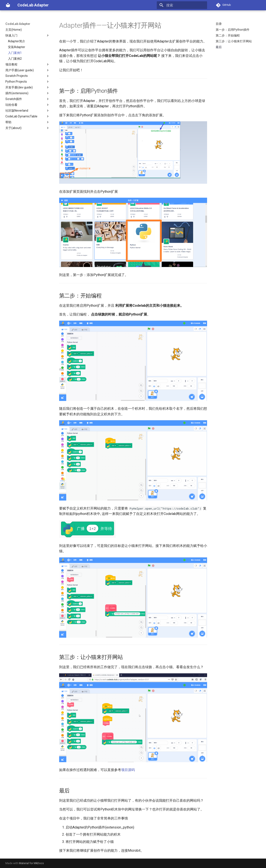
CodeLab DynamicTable (28, 116)
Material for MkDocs (31, 863)
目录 (219, 24)
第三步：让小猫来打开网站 (234, 41)
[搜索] (182, 5)
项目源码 (128, 770)
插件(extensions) (28, 93)
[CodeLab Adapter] (8, 5)
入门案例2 (15, 59)
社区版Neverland (28, 111)
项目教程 (28, 64)
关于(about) (28, 128)
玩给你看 (28, 105)
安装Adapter (17, 47)
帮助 (28, 122)
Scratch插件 (28, 99)
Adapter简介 (17, 41)
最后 (219, 47)
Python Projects (28, 82)
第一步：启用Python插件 (233, 30)
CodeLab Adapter (18, 24)
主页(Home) (14, 30)
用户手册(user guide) (28, 70)
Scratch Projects (28, 76)
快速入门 (28, 35)
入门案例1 (15, 53)
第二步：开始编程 (228, 35)
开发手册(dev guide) (28, 87)
